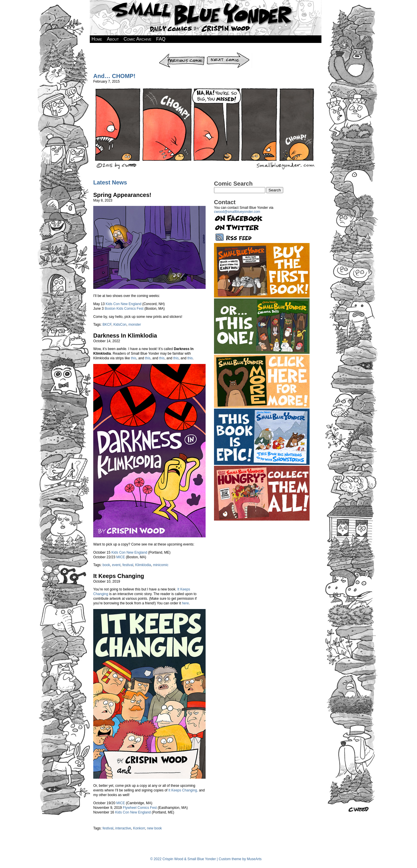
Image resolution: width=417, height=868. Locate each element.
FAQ (161, 39)
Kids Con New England (124, 304)
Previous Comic (182, 54)
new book (154, 828)
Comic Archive (138, 39)
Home (97, 39)
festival (128, 565)
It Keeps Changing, (183, 790)
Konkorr (139, 828)
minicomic (161, 565)
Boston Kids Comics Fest (124, 309)
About (113, 39)
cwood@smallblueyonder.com (237, 212)
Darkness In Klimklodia (125, 336)
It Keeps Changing (119, 576)
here (185, 603)
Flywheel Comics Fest (140, 808)
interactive (123, 828)
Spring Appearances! (122, 195)
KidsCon (120, 325)
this (134, 358)
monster (135, 325)
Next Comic (229, 54)
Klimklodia (143, 565)
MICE (120, 557)
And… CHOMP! (114, 76)
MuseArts (254, 859)
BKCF (107, 325)
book (106, 565)
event (116, 565)
